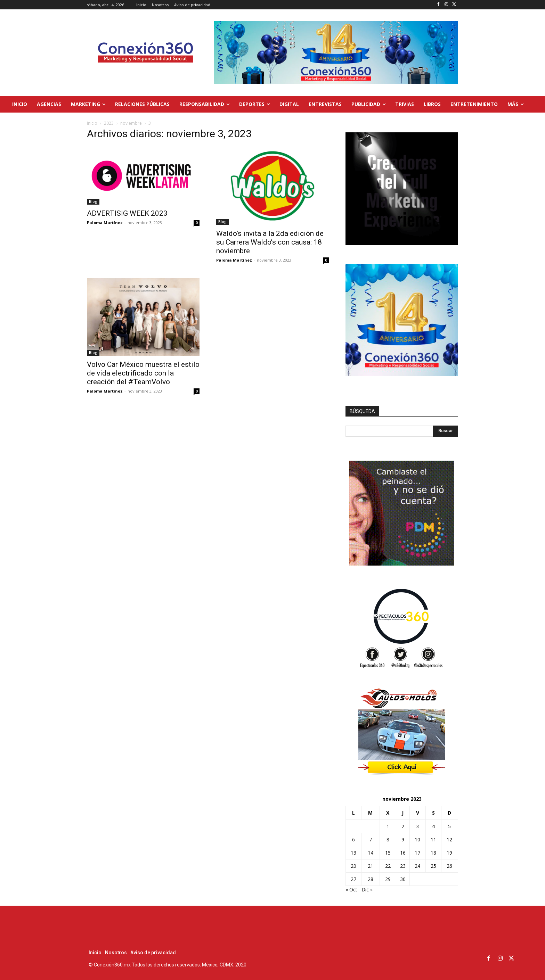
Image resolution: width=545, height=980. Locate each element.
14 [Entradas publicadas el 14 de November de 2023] (371, 853)
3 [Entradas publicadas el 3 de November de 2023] (417, 826)
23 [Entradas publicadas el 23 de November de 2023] (403, 866)
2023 (109, 123)
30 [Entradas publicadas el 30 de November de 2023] (403, 879)
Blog (93, 201)
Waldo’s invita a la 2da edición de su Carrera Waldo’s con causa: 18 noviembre (270, 242)
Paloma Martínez (105, 223)
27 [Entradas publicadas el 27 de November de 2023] (353, 879)
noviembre (131, 123)
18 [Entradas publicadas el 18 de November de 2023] (433, 853)
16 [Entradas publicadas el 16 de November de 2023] (403, 853)
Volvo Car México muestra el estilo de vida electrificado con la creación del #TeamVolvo (143, 373)
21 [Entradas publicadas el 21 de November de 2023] (371, 866)
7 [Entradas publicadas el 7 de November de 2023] (371, 839)
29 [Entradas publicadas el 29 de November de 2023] (388, 879)
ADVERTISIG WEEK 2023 (127, 213)
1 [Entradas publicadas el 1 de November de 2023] (388, 826)
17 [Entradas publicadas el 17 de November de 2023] (417, 853)
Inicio (92, 123)
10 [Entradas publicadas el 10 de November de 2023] (417, 839)
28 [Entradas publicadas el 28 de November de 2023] (371, 879)
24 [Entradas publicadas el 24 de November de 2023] (417, 866)
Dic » (367, 890)
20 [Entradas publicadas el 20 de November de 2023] (353, 866)
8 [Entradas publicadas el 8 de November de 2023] (388, 839)
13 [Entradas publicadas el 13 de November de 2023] (353, 853)
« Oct (351, 890)
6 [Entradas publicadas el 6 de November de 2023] (353, 839)
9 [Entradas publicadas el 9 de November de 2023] (403, 839)
